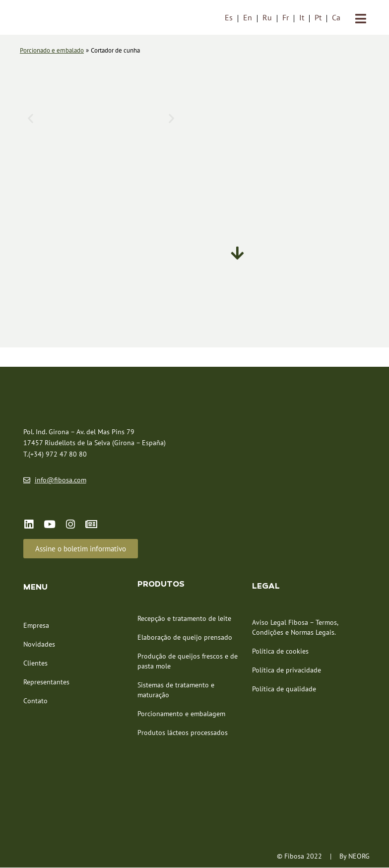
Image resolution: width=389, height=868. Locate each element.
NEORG (359, 857)
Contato (35, 701)
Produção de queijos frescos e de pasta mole (188, 662)
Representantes (46, 682)
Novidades (39, 645)
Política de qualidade (284, 690)
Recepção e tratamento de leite (184, 619)
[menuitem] (229, 18)
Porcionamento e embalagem (181, 715)
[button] (31, 118)
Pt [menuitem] (318, 18)
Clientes (35, 664)
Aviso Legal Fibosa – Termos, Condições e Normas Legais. (295, 628)
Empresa (36, 626)
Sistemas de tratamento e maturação (176, 691)
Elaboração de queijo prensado (185, 638)
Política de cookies (280, 652)
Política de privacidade (287, 671)
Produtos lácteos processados (183, 734)
